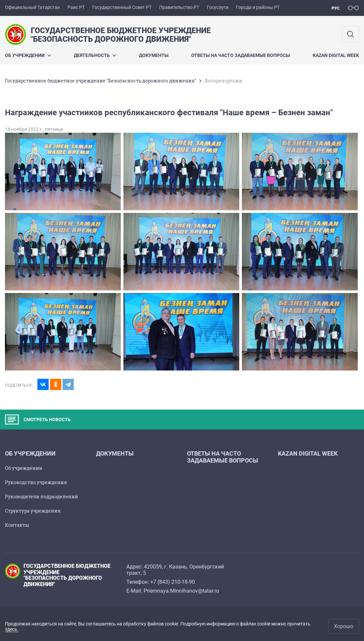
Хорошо (344, 626)
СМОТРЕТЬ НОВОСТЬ (38, 419)
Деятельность (95, 55)
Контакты (17, 525)
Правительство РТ (179, 7)
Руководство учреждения (36, 482)
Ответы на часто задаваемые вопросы (241, 55)
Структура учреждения (33, 511)
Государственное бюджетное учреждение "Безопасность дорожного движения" (101, 81)
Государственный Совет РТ (122, 7)
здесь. (12, 629)
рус (336, 8)
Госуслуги (218, 7)
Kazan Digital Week (336, 55)
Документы (154, 55)
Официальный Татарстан (32, 7)
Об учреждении (28, 55)
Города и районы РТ (258, 7)
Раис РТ (76, 7)
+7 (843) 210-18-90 (173, 582)
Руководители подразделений (42, 496)
